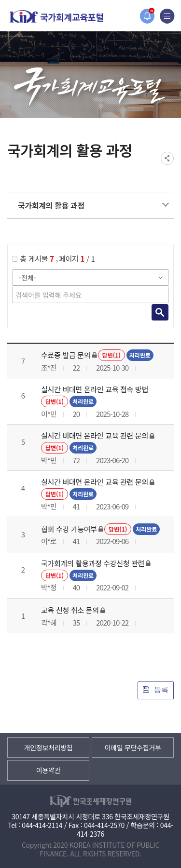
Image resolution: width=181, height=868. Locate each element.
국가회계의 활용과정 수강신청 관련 (93, 563)
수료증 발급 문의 (66, 355)
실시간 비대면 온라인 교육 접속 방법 (95, 389)
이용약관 (48, 770)
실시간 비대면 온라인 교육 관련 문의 (95, 435)
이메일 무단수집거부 (132, 748)
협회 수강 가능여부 (69, 529)
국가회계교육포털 (56, 17)
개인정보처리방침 (49, 748)
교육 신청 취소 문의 (70, 610)
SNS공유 (167, 158)
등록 (156, 689)
